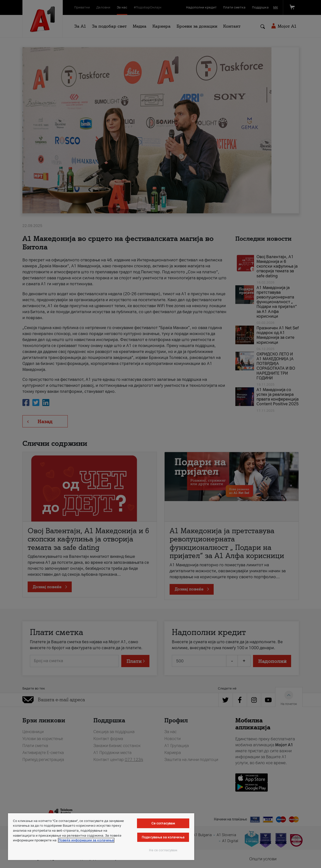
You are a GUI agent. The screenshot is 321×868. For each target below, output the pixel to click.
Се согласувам (163, 823)
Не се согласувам (163, 850)
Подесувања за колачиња (163, 837)
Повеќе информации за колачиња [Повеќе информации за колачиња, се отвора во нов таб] (86, 840)
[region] (101, 837)
